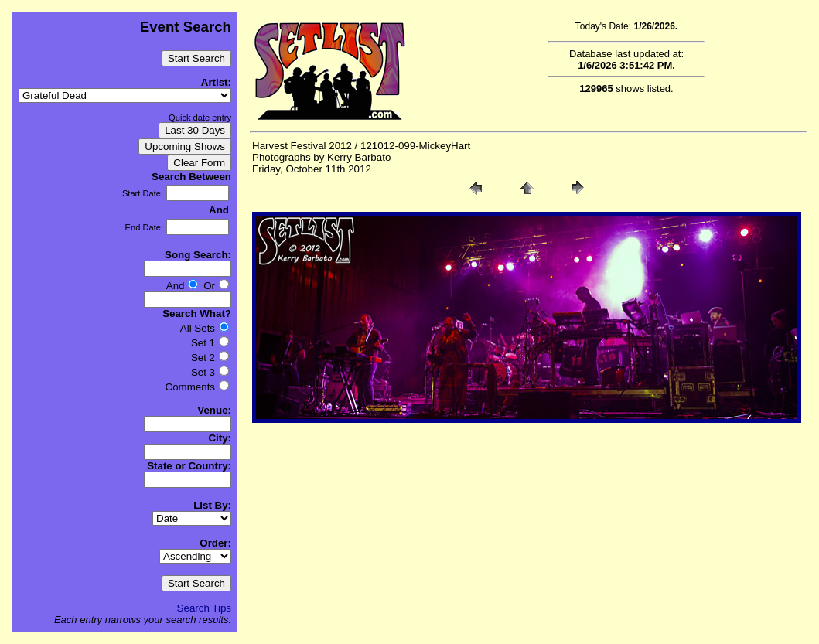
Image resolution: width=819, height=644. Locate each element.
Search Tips (204, 608)
